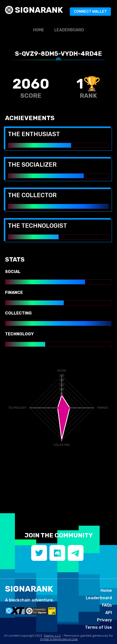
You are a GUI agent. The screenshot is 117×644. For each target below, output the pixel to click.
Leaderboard (69, 30)
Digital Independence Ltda (59, 639)
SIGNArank (38, 10)
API (109, 613)
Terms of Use (98, 627)
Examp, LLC (52, 636)
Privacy (104, 620)
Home (39, 30)
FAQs (107, 605)
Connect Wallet (90, 12)
